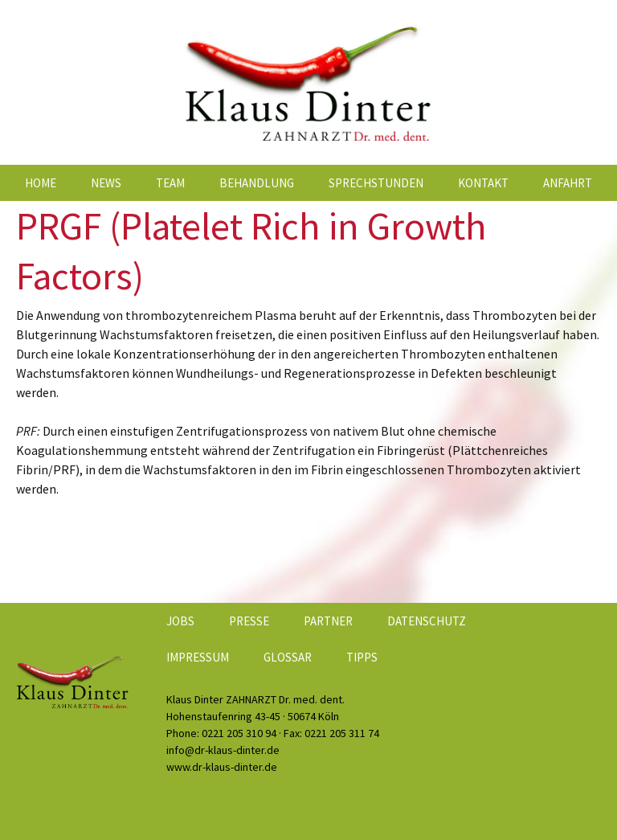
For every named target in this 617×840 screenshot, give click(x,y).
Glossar (288, 657)
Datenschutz (427, 621)
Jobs (180, 621)
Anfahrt (568, 183)
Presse (249, 621)
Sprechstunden (376, 183)
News (106, 183)
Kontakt (483, 183)
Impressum (198, 657)
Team (170, 183)
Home (41, 183)
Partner (328, 621)
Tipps (362, 657)
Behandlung (257, 183)
